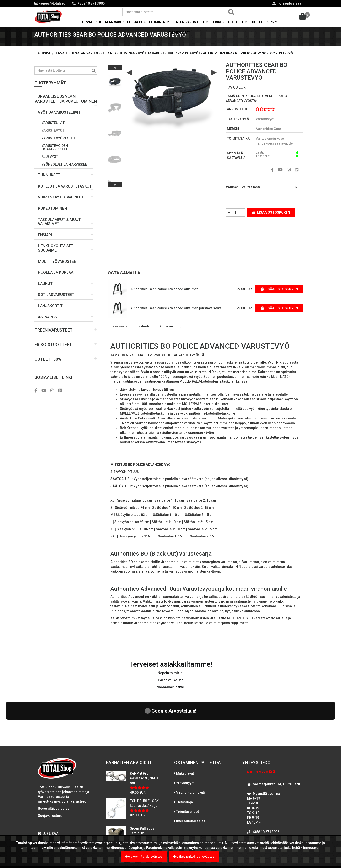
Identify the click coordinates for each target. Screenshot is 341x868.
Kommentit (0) (170, 333)
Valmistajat (179, 32)
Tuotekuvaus (118, 333)
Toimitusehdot (187, 777)
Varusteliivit (53, 129)
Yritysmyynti (186, 748)
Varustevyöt (53, 137)
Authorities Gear (268, 136)
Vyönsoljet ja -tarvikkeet (65, 171)
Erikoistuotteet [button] (230, 22)
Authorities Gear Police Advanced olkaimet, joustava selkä (176, 315)
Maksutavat (185, 739)
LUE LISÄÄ (48, 799)
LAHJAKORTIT (50, 313)
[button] (66, 104)
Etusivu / (46, 60)
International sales (191, 786)
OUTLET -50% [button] (265, 22)
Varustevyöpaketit (58, 145)
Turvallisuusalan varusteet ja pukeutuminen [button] (124, 22)
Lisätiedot (143, 333)
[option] (115, 87)
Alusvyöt (50, 163)
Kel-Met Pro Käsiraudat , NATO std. (144, 743)
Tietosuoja (184, 767)
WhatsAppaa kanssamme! (272, 816)
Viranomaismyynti (190, 758)
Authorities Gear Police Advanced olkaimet (164, 296)
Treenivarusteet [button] (191, 22)
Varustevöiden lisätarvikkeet (55, 154)
